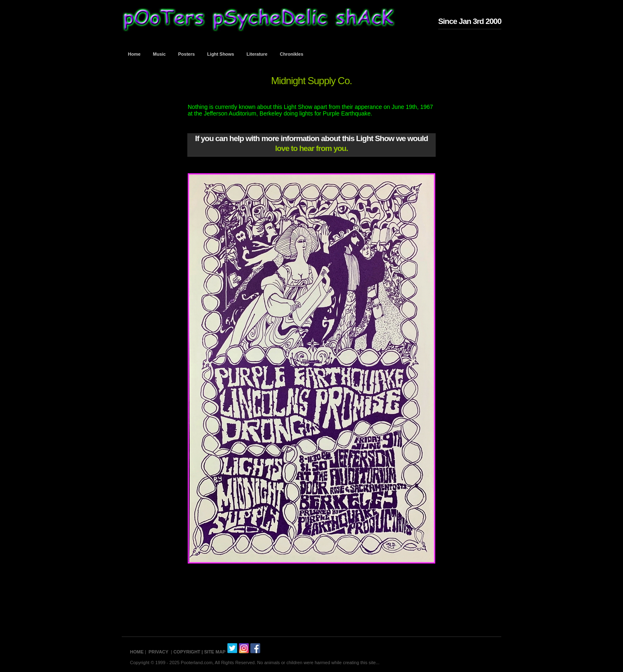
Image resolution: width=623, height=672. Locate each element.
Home (134, 54)
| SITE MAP (214, 652)
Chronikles (291, 54)
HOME (137, 652)
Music (159, 54)
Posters (186, 54)
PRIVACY (158, 652)
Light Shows (221, 54)
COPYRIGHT (187, 652)
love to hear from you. (311, 148)
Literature (257, 54)
